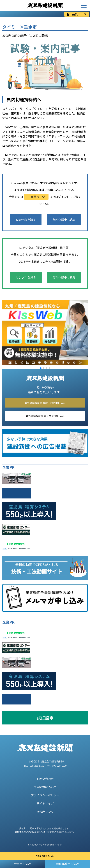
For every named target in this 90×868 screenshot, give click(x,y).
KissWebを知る (26, 220)
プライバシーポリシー (45, 795)
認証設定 (45, 718)
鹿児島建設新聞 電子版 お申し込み (45, 416)
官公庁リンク (45, 812)
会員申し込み (22, 864)
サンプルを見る (26, 277)
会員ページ (77, 14)
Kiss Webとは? (45, 856)
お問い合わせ (45, 779)
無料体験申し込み (64, 220)
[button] (41, 368)
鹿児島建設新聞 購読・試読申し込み (45, 403)
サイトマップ (45, 803)
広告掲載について (45, 787)
